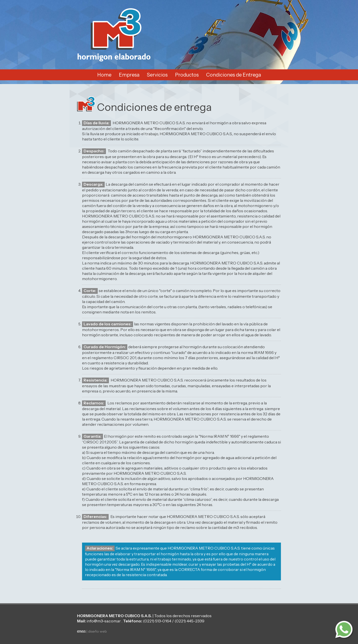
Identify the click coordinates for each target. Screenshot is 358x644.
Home (104, 75)
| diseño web (92, 631)
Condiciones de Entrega (234, 75)
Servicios (157, 75)
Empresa (129, 75)
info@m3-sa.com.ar (104, 621)
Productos (187, 75)
